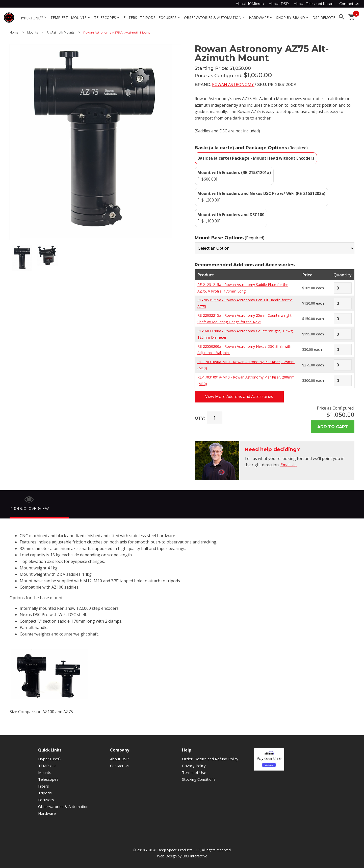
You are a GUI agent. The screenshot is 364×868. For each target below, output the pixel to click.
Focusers (170, 18)
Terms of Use (194, 772)
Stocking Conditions (199, 779)
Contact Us (349, 4)
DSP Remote (324, 18)
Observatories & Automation (215, 18)
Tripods (148, 18)
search (342, 17)
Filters (130, 18)
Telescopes (107, 18)
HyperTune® (50, 759)
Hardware (261, 18)
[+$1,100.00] (231, 218)
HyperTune (33, 18)
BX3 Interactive (195, 856)
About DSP (279, 4)
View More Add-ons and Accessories (239, 396)
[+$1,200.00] (261, 197)
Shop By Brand (293, 18)
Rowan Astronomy (233, 84)
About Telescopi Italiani (314, 4)
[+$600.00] (234, 176)
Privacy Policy (194, 766)
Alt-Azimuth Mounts (61, 33)
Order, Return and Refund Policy (210, 759)
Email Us (289, 465)
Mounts (81, 18)
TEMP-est (59, 18)
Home (14, 33)
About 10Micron (250, 4)
